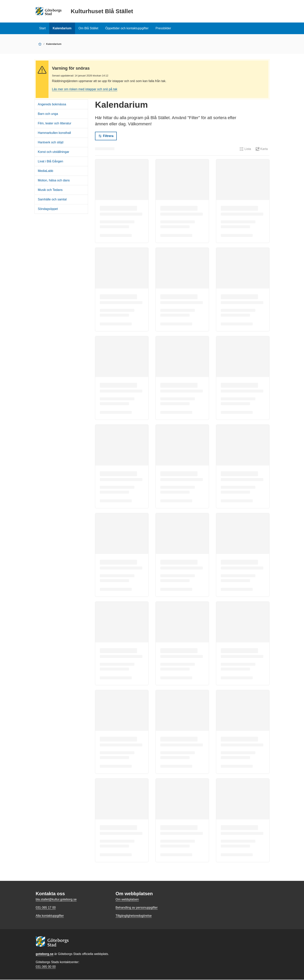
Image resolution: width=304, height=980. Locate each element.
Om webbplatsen (127, 900)
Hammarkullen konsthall (54, 133)
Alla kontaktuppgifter (50, 916)
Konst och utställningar (54, 152)
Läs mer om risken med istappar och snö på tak (85, 89)
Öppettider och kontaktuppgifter (127, 28)
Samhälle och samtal (52, 200)
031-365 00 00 (46, 967)
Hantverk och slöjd (51, 143)
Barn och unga (48, 114)
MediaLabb (45, 171)
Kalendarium (62, 28)
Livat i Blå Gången (51, 162)
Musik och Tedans (50, 190)
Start (42, 28)
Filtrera (106, 136)
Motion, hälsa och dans (54, 181)
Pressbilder (163, 28)
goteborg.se (45, 954)
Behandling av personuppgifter (137, 908)
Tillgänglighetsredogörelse (134, 916)
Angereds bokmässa (52, 105)
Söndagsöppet (48, 209)
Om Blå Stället (88, 28)
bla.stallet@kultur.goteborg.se (56, 900)
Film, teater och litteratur (55, 124)
